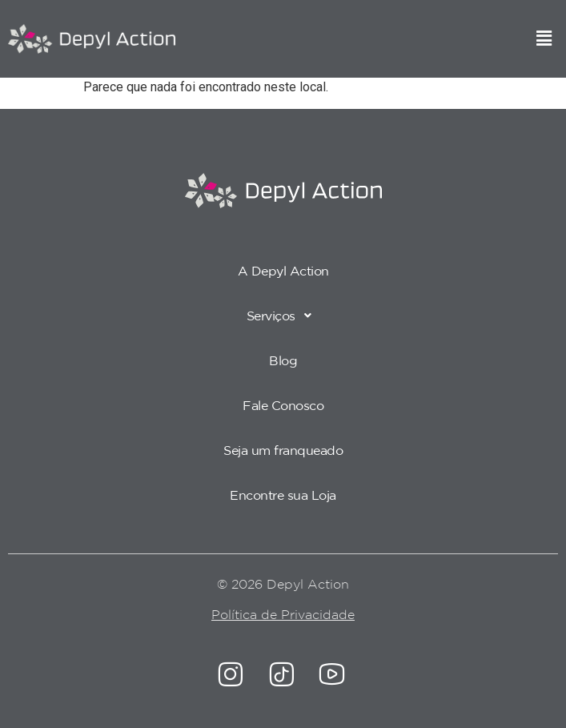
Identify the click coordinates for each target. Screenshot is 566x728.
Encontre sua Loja (283, 495)
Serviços (283, 316)
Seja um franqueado (283, 450)
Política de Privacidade (283, 614)
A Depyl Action (283, 271)
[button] (544, 39)
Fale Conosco (283, 405)
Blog (283, 360)
